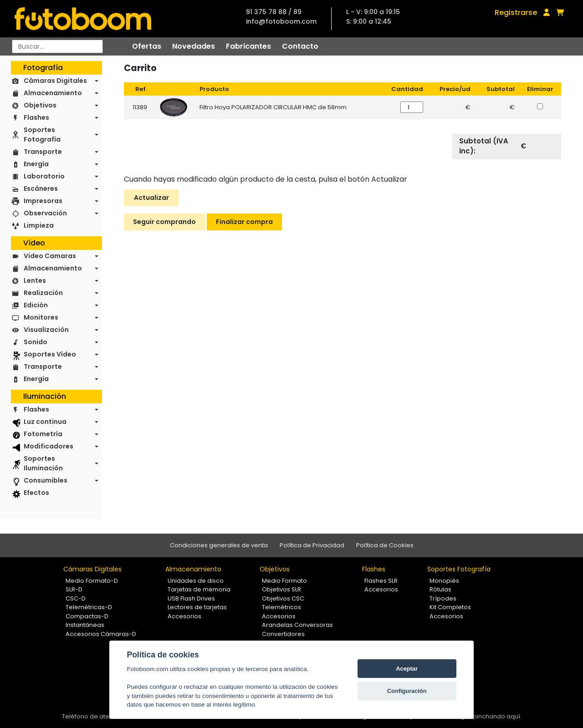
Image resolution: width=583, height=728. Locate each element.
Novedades (194, 46)
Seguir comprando (164, 222)
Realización (43, 293)
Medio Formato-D (92, 581)
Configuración (407, 691)
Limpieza (39, 225)
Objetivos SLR (281, 589)
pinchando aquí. (497, 716)
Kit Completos (450, 607)
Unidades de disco (196, 581)
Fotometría (43, 434)
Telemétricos (281, 607)
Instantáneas (85, 625)
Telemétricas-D (89, 607)
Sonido (36, 342)
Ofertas (147, 46)
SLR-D (74, 589)
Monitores (41, 317)
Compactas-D (87, 616)
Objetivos (40, 105)
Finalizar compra (244, 222)
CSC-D (76, 598)
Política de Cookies (385, 545)
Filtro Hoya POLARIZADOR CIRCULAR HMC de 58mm (273, 107)
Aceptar (407, 669)
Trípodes (443, 598)
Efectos (36, 493)
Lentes (35, 280)
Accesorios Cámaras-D (101, 634)
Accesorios (184, 616)
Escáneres (41, 188)
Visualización (46, 330)
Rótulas (440, 589)
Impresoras (43, 201)
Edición (36, 305)
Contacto (300, 46)
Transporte (43, 152)
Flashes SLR (381, 581)
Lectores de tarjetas (197, 607)
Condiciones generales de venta (219, 545)
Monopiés (444, 581)
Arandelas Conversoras (297, 625)
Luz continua (45, 422)
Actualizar (151, 198)
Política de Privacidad (312, 545)
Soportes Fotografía (42, 135)
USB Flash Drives (191, 598)
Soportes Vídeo (50, 354)
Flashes (36, 117)
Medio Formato (284, 581)
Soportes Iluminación (43, 463)
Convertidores (283, 634)
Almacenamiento (53, 93)
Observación (45, 213)
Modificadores (49, 446)
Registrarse (516, 13)
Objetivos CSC (283, 598)
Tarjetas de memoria (199, 589)
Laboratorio (44, 176)
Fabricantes (248, 46)
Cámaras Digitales (55, 81)
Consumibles (46, 480)
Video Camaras (50, 256)
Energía (36, 164)
